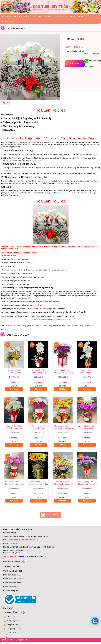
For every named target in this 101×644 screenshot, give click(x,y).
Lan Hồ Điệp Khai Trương (88, 426)
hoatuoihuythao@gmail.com (18, 553)
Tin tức (73, 16)
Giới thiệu (37, 16)
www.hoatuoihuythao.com (19, 551)
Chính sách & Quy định (13, 571)
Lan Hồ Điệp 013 (63, 370)
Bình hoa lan (87, 370)
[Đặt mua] (75, 64)
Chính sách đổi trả (11, 587)
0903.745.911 (90, 67)
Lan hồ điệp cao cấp (14, 482)
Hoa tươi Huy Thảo (9, 302)
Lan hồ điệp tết (63, 482)
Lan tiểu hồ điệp (14, 370)
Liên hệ (81, 16)
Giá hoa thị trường (22, 16)
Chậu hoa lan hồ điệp (39, 426)
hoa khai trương (69, 316)
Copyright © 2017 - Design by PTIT (14, 640)
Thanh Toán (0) (8, 22)
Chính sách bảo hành (12, 583)
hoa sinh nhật (47, 316)
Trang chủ (6, 16)
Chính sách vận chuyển (13, 579)
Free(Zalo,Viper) (95, 61)
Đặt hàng (14, 389)
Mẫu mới (47, 16)
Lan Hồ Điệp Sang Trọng (88, 482)
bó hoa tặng (57, 316)
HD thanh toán (60, 16)
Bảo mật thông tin (11, 591)
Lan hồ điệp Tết (14, 426)
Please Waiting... (50, 515)
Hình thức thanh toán (12, 575)
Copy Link (5, 103)
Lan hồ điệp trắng (38, 370)
